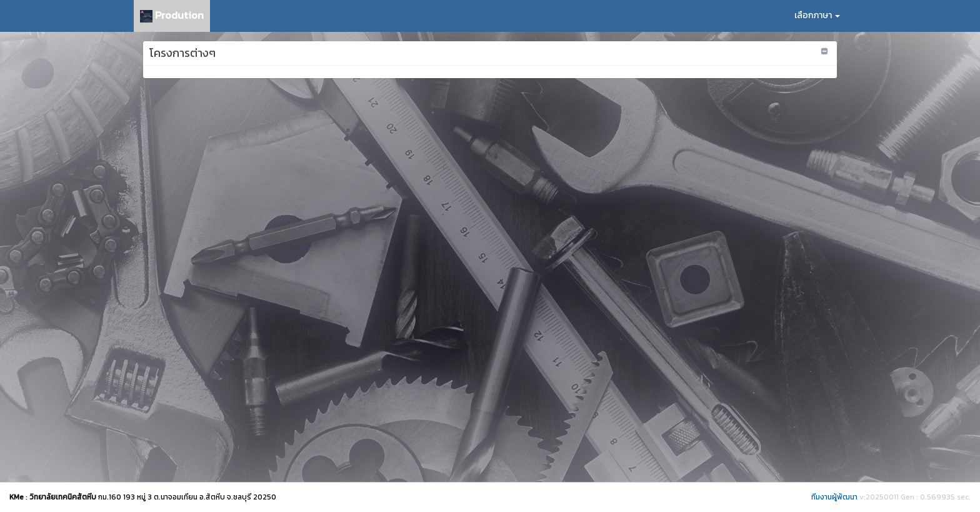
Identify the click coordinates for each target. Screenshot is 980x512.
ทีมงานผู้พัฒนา (834, 497)
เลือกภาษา (817, 15)
